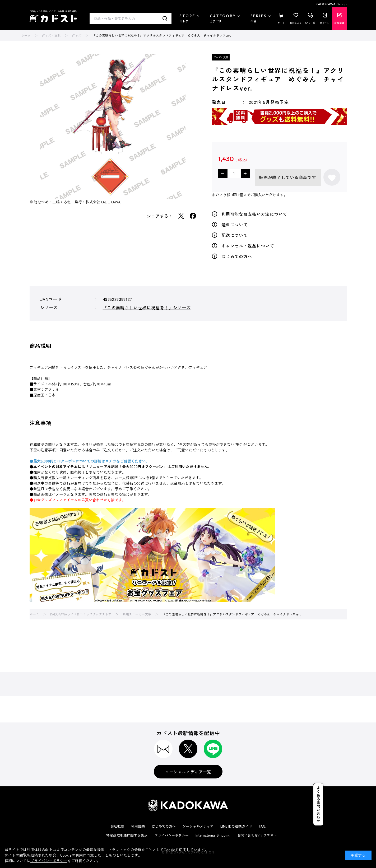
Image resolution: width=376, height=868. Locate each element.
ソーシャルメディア (198, 826)
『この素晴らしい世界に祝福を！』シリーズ (147, 307)
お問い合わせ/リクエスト (257, 835)
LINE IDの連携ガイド (236, 826)
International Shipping (213, 835)
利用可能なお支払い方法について (254, 214)
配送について (235, 235)
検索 (165, 18)
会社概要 (117, 826)
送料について (235, 225)
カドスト (53, 16)
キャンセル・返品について (248, 246)
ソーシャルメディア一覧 (188, 772)
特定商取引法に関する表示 (127, 835)
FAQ (262, 826)
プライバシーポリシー (171, 835)
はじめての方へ (237, 256)
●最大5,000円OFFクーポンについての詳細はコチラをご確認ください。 (90, 461)
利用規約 (138, 826)
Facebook (193, 216)
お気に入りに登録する (332, 177)
